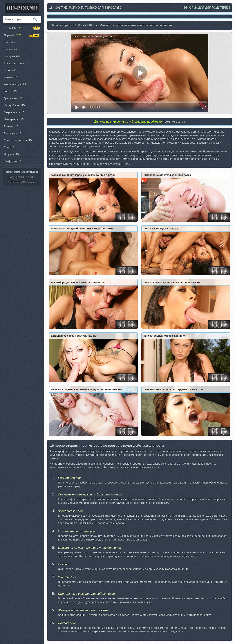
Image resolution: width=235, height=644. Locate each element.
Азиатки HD (11, 49)
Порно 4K (22, 35)
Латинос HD (11, 126)
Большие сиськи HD (16, 63)
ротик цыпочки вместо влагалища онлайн (144, 25)
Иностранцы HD (14, 119)
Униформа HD (13, 161)
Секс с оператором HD (18, 140)
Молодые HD (12, 56)
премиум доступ (174, 122)
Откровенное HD (14, 112)
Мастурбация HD (14, 105)
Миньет (105, 25)
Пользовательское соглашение (22, 172)
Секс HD (9, 147)
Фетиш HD (10, 91)
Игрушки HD (11, 154)
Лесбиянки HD (13, 133)
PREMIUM (22, 28)
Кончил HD (11, 77)
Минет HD (10, 70)
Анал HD (9, 42)
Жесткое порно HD (15, 84)
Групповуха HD (13, 98)
